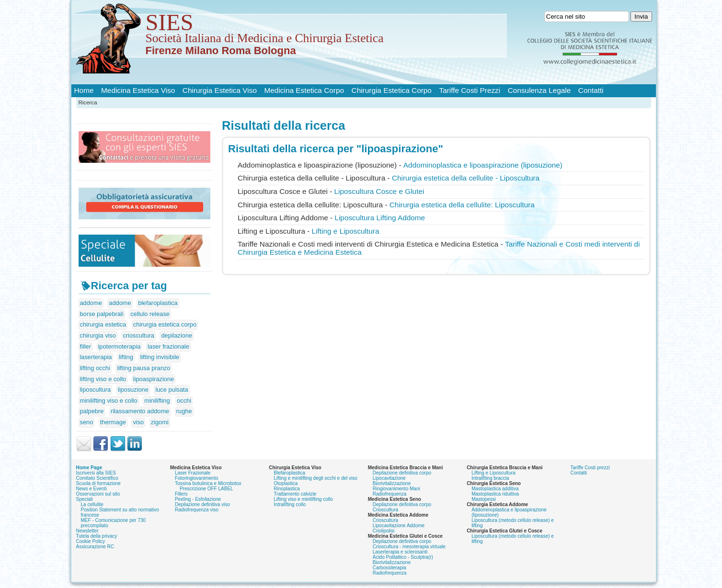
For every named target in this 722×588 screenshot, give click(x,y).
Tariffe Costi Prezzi (470, 90)
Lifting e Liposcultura (346, 231)
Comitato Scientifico (97, 478)
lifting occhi (95, 368)
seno (87, 422)
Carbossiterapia (390, 568)
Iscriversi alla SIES (96, 473)
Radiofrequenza (390, 494)
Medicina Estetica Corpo (304, 90)
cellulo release (150, 314)
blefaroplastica (158, 303)
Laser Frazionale (193, 473)
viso (138, 422)
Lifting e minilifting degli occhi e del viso (315, 478)
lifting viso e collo (103, 379)
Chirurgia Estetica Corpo (392, 90)
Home (84, 90)
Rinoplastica (287, 489)
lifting (126, 357)
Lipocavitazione (389, 478)
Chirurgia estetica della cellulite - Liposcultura (466, 178)
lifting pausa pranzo (143, 368)
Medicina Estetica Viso (138, 90)
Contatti (591, 90)
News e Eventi (92, 489)
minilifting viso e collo (109, 401)
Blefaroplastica (289, 473)
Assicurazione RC (95, 547)
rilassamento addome (140, 411)
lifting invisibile (160, 357)
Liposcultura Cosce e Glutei (379, 191)
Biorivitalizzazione (392, 483)
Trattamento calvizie (295, 494)
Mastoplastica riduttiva (495, 494)
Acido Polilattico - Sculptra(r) (403, 557)
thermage (113, 422)
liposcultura (96, 390)
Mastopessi (484, 499)
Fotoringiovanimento (197, 478)
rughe (184, 411)
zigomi (160, 422)
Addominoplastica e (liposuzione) (483, 165)
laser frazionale (168, 346)
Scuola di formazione (98, 483)
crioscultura (138, 335)
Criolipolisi (384, 531)
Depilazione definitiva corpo (402, 473)
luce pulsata (172, 390)
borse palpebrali (102, 314)
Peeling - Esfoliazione (198, 499)
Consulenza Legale (539, 90)
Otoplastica (286, 483)
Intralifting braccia (490, 478)
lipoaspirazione (154, 379)
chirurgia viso (98, 335)
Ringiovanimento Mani (396, 489)
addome (91, 303)
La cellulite (92, 504)
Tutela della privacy (97, 536)
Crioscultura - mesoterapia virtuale (409, 547)
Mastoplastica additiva (495, 489)
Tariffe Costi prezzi (590, 468)
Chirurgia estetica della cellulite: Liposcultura (462, 205)
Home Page (89, 468)
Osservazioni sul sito (98, 494)
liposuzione (133, 390)
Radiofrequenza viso (197, 510)
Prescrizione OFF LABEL (206, 489)
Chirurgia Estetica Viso (220, 90)
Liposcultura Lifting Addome (380, 218)
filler (86, 346)
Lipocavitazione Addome (399, 526)
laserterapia (96, 357)
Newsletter (87, 531)
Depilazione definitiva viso (202, 504)
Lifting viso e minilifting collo (303, 499)
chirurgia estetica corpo (165, 324)
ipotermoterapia (120, 346)
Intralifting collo (290, 504)
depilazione (177, 335)
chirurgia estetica (103, 324)
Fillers (181, 494)
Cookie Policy (91, 541)
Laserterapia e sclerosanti (400, 552)
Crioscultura (385, 510)
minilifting (157, 401)
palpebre (92, 411)
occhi (184, 401)
